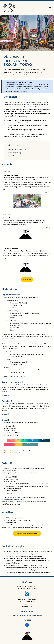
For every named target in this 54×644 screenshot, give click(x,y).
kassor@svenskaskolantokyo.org (13, 499)
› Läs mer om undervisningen (17, 150)
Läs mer (25, 91)
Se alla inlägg (27, 279)
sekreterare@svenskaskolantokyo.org (29, 616)
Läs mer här (6, 395)
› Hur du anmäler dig (14, 153)
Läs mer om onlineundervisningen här (14, 376)
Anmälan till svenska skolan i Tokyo (27, 533)
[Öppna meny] (50, 8)
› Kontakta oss (12, 156)
